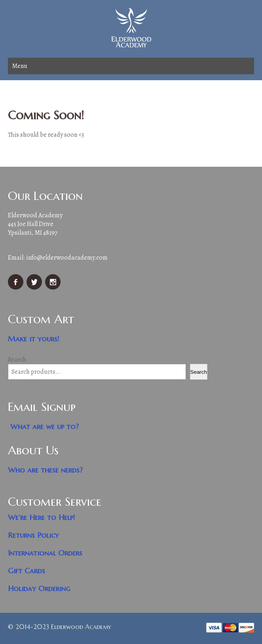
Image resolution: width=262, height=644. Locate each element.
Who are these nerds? (45, 470)
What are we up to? (45, 427)
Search (17, 360)
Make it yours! (34, 339)
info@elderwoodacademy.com (67, 258)
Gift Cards (27, 571)
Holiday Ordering (39, 588)
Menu (20, 66)
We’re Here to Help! (42, 517)
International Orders (45, 553)
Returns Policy (33, 535)
